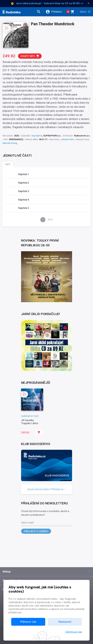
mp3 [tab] (8, 164)
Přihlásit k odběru (36, 531)
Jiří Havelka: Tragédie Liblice (30, 422)
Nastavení (65, 622)
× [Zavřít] (89, 3)
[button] (40, 12)
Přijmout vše (28, 622)
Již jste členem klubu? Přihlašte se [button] (46, 489)
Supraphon (37, 136)
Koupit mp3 (30, 56)
